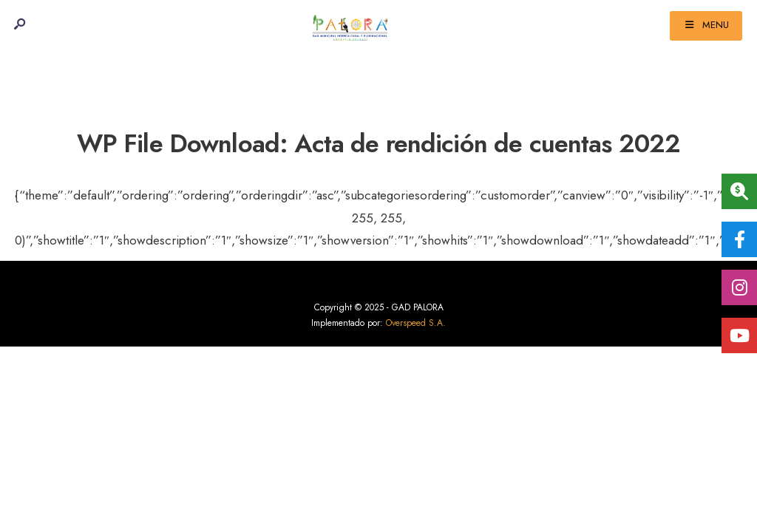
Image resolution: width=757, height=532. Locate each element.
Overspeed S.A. (416, 323)
